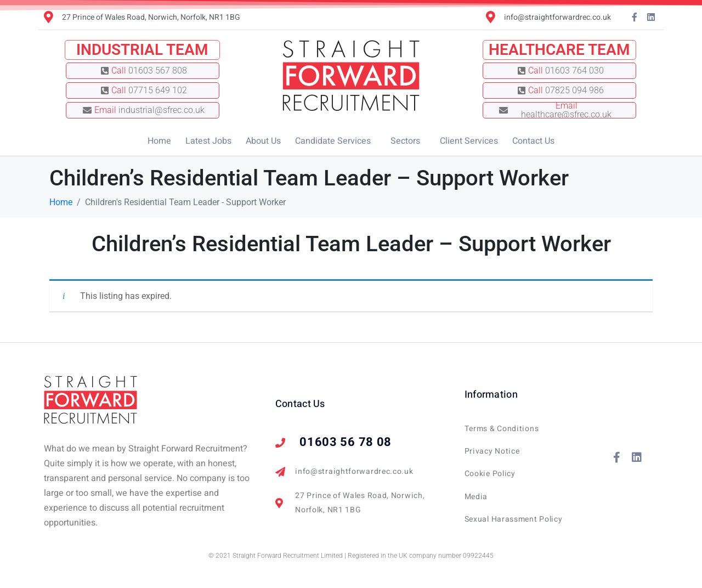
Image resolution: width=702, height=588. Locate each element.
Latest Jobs (208, 141)
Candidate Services (333, 141)
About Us (263, 141)
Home (159, 141)
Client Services (469, 141)
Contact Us (533, 141)
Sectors (405, 141)
